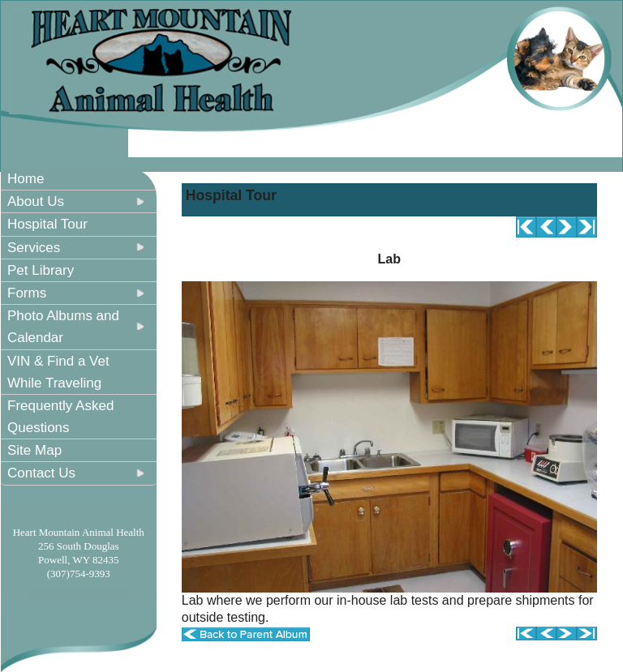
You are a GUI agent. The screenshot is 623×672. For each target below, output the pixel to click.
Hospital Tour (47, 224)
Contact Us (41, 473)
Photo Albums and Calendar (63, 327)
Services (34, 248)
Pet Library (41, 270)
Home (26, 179)
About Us (36, 201)
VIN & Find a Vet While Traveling (58, 372)
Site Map (34, 450)
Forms (27, 293)
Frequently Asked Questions (60, 417)
